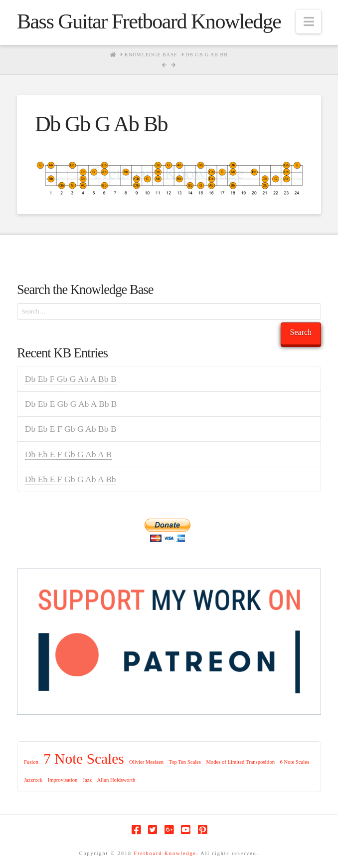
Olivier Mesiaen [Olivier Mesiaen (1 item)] (146, 762)
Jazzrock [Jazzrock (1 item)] (33, 780)
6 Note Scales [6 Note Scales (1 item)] (294, 762)
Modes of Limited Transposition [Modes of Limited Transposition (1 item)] (240, 762)
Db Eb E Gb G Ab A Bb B (71, 404)
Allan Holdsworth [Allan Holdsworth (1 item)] (116, 780)
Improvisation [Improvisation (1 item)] (63, 780)
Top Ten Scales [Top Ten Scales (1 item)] (185, 762)
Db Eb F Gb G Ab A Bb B (71, 379)
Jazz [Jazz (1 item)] (87, 780)
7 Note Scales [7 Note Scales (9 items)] (84, 759)
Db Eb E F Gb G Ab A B (68, 454)
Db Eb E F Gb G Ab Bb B (71, 429)
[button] (309, 22)
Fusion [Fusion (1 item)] (31, 762)
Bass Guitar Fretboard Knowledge (149, 21)
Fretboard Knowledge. (166, 853)
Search (301, 332)
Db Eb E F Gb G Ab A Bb (71, 479)
